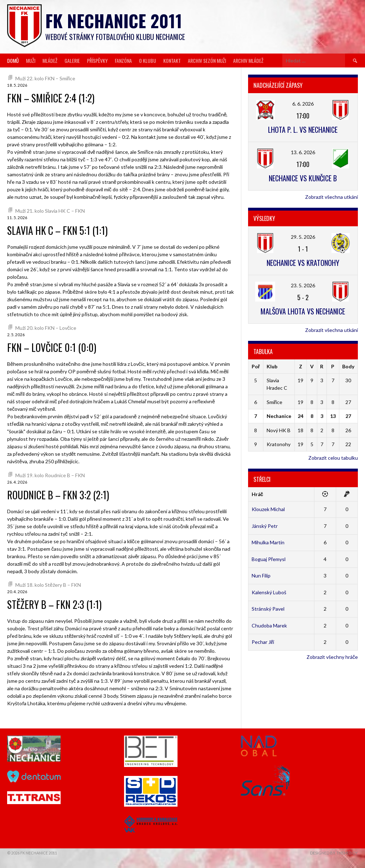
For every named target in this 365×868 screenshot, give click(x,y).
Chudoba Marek (269, 625)
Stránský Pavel (268, 609)
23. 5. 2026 (303, 285)
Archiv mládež (248, 60)
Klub (272, 366)
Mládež (50, 60)
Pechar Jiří (263, 642)
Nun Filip (261, 576)
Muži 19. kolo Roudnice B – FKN (50, 475)
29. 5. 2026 (303, 237)
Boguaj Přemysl (269, 559)
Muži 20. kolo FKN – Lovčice (46, 328)
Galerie (72, 60)
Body (348, 366)
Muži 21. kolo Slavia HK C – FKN (50, 211)
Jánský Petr (265, 526)
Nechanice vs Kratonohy (303, 263)
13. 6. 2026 (303, 152)
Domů (13, 60)
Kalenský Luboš (269, 592)
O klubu (148, 60)
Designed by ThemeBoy (334, 853)
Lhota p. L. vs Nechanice (303, 130)
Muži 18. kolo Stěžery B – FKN (48, 585)
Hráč (258, 494)
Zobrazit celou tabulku (333, 458)
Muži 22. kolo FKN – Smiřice (45, 78)
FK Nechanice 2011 (114, 21)
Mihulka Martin (268, 542)
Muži (31, 60)
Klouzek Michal (268, 509)
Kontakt (172, 60)
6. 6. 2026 (303, 104)
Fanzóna (123, 60)
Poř (256, 366)
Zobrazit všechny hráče (332, 657)
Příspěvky (97, 60)
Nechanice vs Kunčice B (303, 178)
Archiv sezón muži (207, 60)
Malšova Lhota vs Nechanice (303, 311)
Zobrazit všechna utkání (331, 197)
